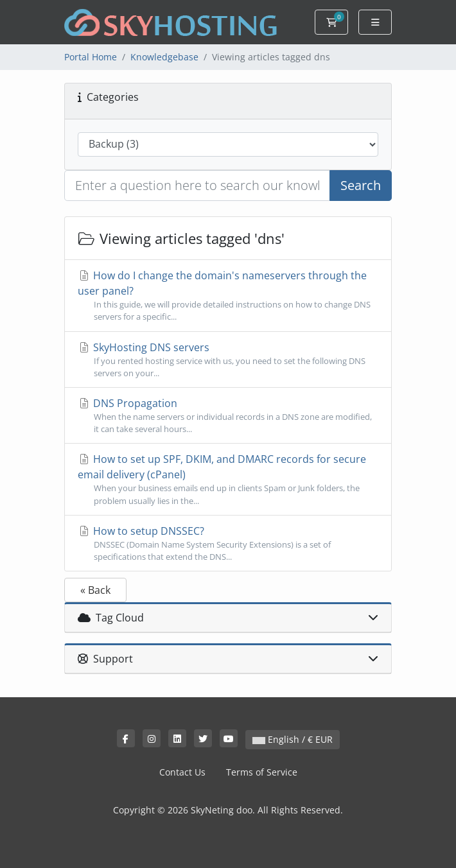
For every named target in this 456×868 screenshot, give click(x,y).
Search (361, 185)
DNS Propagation (228, 416)
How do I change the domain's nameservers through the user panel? (228, 296)
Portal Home (91, 57)
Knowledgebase (164, 57)
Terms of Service (262, 772)
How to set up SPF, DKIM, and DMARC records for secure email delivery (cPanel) (228, 479)
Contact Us (182, 772)
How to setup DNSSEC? (228, 543)
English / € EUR (293, 739)
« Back (95, 590)
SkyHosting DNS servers (228, 360)
